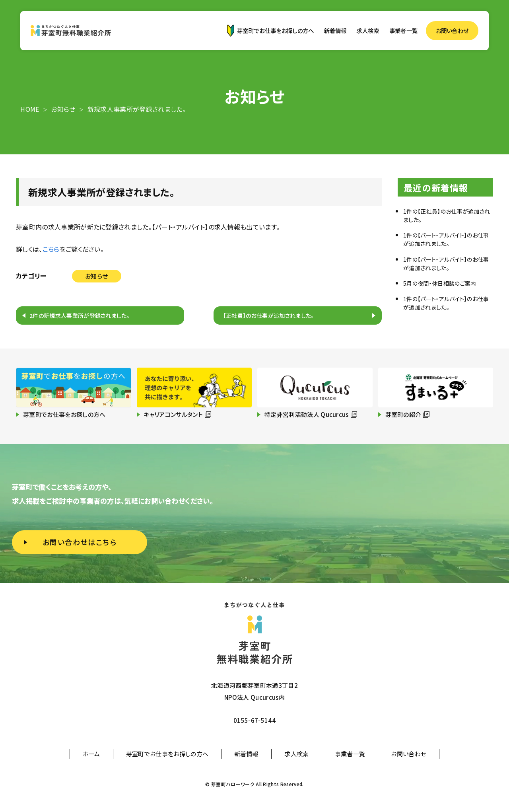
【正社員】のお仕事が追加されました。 (269, 315)
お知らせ (96, 276)
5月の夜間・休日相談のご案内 (440, 283)
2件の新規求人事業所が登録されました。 (80, 315)
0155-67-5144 (254, 720)
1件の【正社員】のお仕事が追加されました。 (447, 215)
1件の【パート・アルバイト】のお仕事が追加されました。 (446, 239)
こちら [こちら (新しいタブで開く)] (51, 249)
